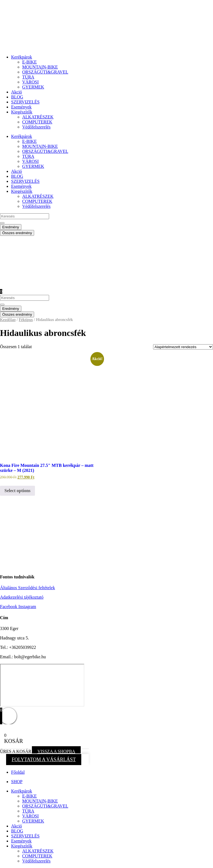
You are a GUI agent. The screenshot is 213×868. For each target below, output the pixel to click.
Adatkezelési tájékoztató (22, 597)
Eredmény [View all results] (11, 227)
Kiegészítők (22, 112)
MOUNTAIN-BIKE (40, 67)
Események (21, 107)
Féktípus (26, 320)
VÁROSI (31, 82)
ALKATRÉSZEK (38, 117)
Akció (17, 92)
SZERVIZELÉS (25, 102)
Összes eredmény (17, 233)
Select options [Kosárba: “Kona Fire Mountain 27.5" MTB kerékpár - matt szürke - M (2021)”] (17, 491)
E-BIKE (29, 62)
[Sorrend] (183, 347)
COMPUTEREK (37, 122)
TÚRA (28, 77)
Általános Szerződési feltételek (27, 588)
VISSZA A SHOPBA (56, 751)
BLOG (17, 97)
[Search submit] (2, 223)
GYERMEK (33, 87)
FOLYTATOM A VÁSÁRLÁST (44, 760)
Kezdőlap (8, 320)
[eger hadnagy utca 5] (42, 685)
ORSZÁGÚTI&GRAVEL (45, 72)
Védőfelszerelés (36, 127)
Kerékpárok (22, 57)
